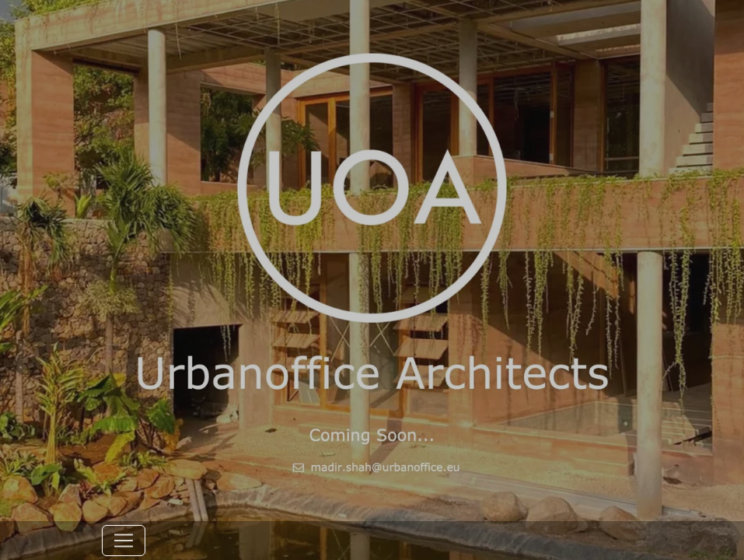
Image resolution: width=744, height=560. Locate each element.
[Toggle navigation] (124, 541)
